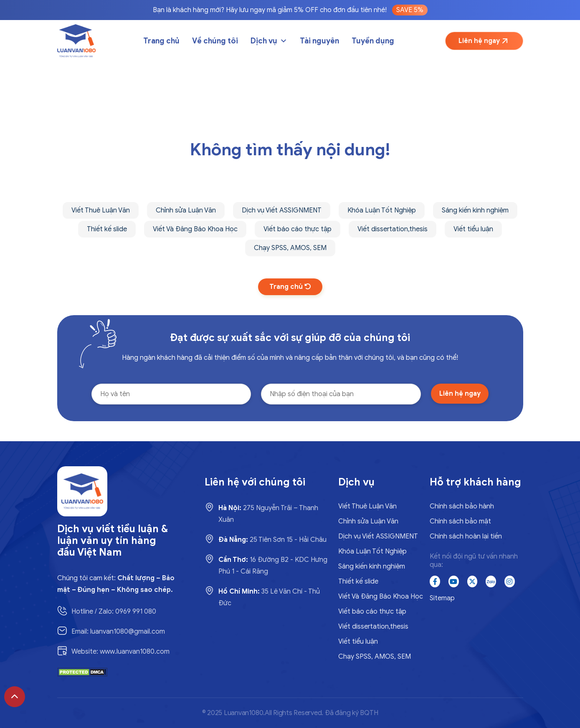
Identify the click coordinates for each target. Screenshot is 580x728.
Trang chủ (161, 41)
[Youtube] (454, 581)
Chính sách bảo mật (460, 521)
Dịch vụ (269, 41)
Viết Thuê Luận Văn (101, 210)
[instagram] (510, 581)
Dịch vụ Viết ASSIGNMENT (282, 210)
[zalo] (491, 581)
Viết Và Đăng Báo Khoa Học (195, 229)
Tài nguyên (319, 41)
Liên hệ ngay (484, 41)
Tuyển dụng (373, 41)
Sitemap (442, 598)
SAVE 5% (410, 10)
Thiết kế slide (107, 229)
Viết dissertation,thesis (393, 229)
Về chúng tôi (215, 41)
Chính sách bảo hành (462, 506)
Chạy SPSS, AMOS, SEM (290, 248)
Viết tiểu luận (473, 229)
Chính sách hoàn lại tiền (466, 536)
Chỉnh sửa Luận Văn (186, 210)
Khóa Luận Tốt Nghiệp (382, 210)
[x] (472, 581)
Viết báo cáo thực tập (298, 229)
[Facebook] (435, 581)
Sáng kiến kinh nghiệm (475, 210)
